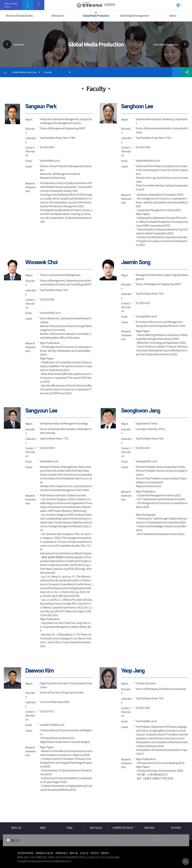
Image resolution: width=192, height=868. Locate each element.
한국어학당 (176, 828)
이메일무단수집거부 (44, 853)
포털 (27, 5)
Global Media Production (96, 16)
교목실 (69, 828)
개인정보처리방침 (25, 853)
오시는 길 (84, 853)
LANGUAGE (179, 5)
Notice (173, 16)
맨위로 (186, 862)
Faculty (48, 72)
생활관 (43, 828)
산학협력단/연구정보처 (123, 828)
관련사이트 (157, 840)
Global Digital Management (134, 16)
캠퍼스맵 (74, 853)
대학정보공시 (61, 853)
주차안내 (94, 853)
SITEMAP (188, 5)
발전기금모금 (96, 828)
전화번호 (105, 853)
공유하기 (187, 72)
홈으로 (5, 72)
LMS (39, 5)
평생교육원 (149, 828)
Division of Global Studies (11, 5)
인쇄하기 (167, 72)
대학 (118, 840)
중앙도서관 (16, 828)
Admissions (58, 16)
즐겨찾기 (177, 72)
